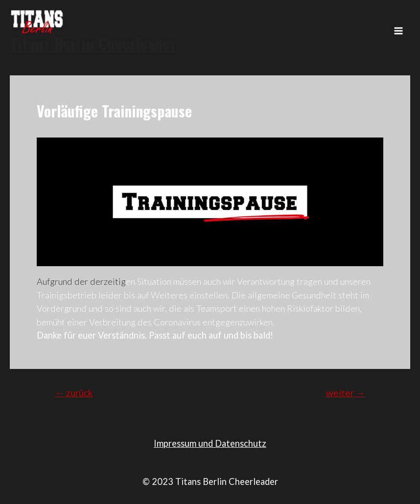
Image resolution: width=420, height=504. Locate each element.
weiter (346, 393)
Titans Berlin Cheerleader (93, 43)
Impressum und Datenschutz (210, 443)
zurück (74, 393)
